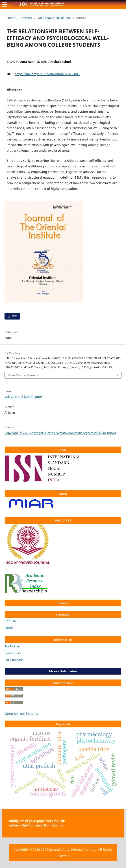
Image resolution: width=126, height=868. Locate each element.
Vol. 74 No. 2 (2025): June (54, 18)
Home (11, 18)
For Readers (13, 646)
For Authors (13, 653)
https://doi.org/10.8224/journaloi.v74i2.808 (47, 74)
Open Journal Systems (21, 713)
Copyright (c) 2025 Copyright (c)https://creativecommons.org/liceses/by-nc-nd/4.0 (60, 433)
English (10, 621)
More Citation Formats (23, 375)
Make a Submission (63, 671)
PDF (14, 316)
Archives (26, 18)
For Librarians (14, 660)
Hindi (9, 628)
